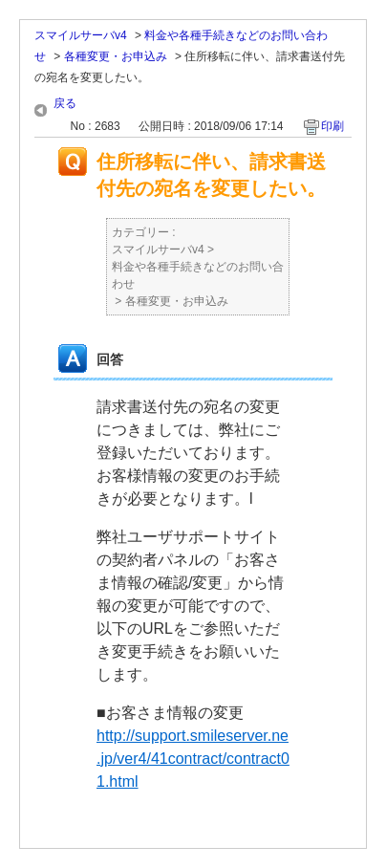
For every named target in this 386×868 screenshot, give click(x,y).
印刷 (332, 126)
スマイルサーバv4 (81, 35)
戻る (65, 103)
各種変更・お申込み (116, 56)
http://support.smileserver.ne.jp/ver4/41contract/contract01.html (193, 759)
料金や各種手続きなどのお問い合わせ (198, 275)
